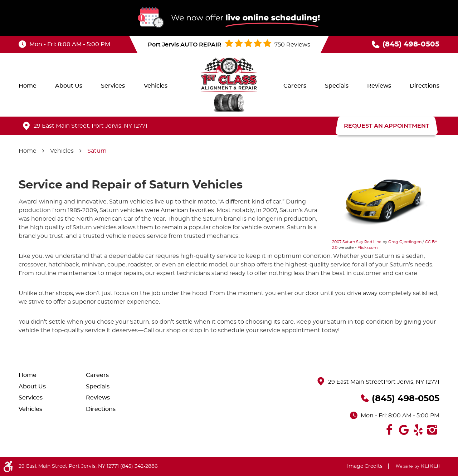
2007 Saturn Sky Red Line (357, 242)
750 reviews (292, 45)
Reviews (379, 86)
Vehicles (156, 86)
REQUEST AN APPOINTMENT (387, 126)
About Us (69, 86)
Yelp (418, 430)
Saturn (97, 151)
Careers (295, 86)
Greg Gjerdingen (405, 242)
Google (404, 430)
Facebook (389, 430)
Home (28, 86)
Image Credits (365, 466)
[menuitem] (28, 86)
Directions (425, 86)
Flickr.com (368, 248)
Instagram (432, 430)
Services (113, 86)
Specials (337, 86)
